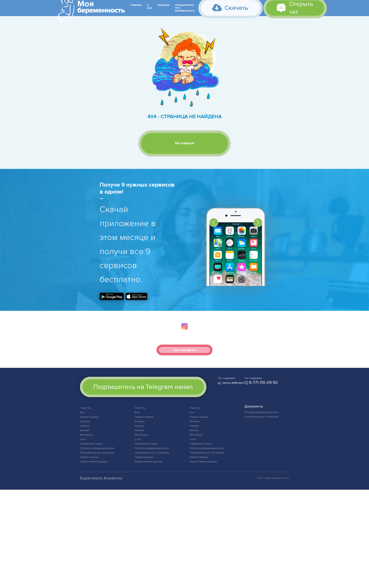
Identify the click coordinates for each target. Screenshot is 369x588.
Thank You (85, 408)
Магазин (85, 431)
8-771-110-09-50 (263, 383)
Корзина (85, 426)
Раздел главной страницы (94, 462)
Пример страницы (89, 457)
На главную (185, 143)
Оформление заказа (91, 444)
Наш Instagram (184, 350)
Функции (163, 5)
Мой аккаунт (87, 435)
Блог (82, 413)
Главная (136, 5)
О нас (150, 7)
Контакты (85, 422)
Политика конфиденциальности (97, 448)
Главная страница (89, 417)
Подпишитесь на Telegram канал (143, 387)
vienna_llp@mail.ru (233, 383)
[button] (214, 223)
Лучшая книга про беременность (185, 8)
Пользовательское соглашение (97, 453)
